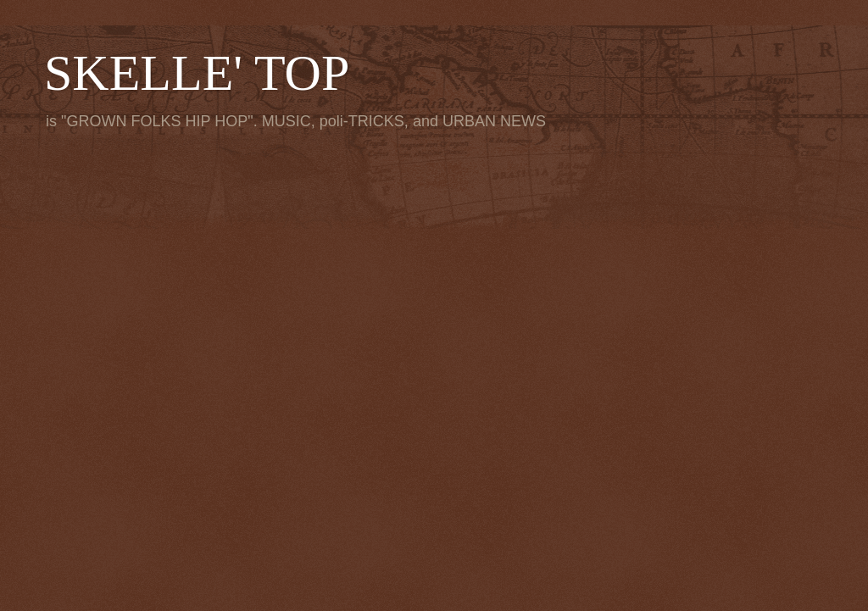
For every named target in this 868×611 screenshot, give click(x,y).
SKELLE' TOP (197, 73)
